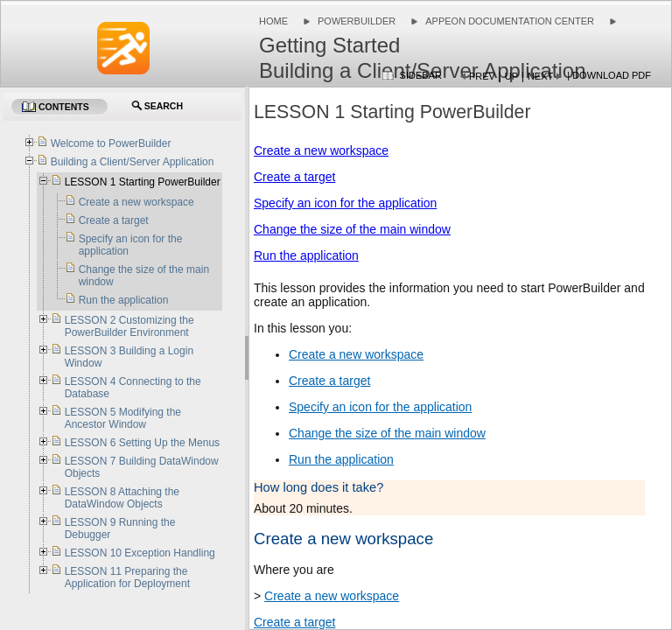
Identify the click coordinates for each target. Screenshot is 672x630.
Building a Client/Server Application (133, 162)
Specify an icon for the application (345, 203)
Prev (482, 76)
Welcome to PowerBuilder (111, 143)
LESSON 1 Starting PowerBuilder (143, 182)
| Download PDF (609, 75)
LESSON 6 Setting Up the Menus (142, 443)
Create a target (294, 177)
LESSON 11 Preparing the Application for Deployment (127, 577)
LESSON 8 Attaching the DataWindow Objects (122, 498)
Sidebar (421, 75)
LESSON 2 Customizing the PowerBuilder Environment (129, 326)
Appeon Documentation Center (510, 21)
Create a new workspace (321, 150)
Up (511, 76)
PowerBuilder (357, 21)
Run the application (306, 255)
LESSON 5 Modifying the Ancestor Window (123, 418)
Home (273, 21)
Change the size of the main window (352, 229)
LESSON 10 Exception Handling (140, 553)
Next (540, 76)
